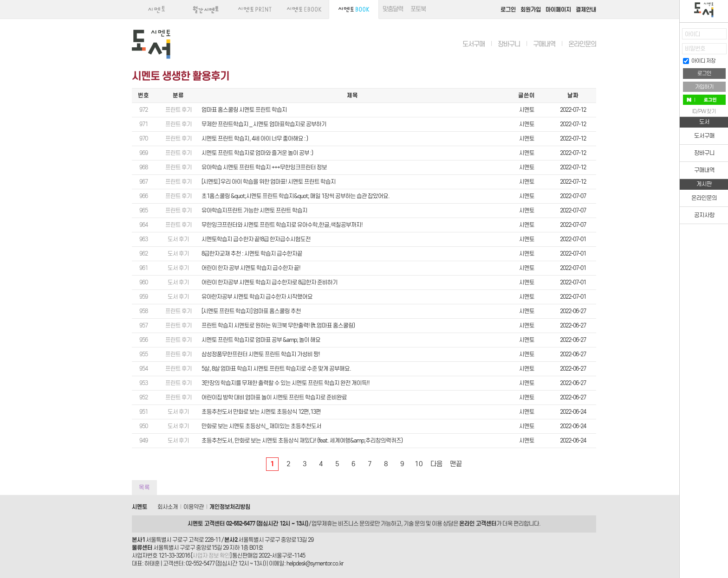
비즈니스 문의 (354, 523)
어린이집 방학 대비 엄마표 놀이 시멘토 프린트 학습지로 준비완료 (274, 397)
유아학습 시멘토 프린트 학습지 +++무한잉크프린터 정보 (264, 167)
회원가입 (531, 10)
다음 (436, 464)
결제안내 (586, 10)
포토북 (418, 9)
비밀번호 (695, 48)
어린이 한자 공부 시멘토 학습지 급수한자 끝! (251, 268)
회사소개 (168, 507)
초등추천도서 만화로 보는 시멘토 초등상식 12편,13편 (261, 412)
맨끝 (456, 464)
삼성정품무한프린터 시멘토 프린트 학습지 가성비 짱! (261, 354)
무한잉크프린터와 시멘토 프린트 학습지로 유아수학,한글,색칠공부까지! (282, 225)
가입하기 (704, 87)
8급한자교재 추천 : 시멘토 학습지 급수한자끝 (252, 254)
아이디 (692, 34)
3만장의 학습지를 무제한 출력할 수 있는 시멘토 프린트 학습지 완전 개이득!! (286, 383)
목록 (144, 487)
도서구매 (474, 44)
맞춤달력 (393, 9)
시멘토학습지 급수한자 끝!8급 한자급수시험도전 (256, 239)
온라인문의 (582, 44)
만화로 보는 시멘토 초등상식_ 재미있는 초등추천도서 (261, 426)
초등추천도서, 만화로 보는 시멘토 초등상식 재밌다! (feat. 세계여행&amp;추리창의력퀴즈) (302, 440)
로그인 (508, 10)
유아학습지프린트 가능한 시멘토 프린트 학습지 (254, 210)
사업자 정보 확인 (211, 556)
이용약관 (194, 507)
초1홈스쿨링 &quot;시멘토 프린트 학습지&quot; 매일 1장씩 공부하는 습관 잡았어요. (296, 196)
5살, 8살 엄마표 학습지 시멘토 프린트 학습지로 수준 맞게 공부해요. (276, 369)
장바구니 (509, 44)
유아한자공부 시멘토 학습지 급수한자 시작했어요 (257, 297)
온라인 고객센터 (478, 523)
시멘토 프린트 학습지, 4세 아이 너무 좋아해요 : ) (255, 138)
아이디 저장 (699, 61)
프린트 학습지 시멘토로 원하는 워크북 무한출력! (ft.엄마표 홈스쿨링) (278, 325)
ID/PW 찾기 (704, 111)
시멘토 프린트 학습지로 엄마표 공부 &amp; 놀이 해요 (261, 340)
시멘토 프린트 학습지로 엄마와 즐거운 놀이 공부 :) (257, 153)
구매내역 (544, 44)
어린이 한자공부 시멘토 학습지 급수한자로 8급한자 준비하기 (270, 282)
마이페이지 (558, 10)
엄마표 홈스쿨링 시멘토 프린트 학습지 (244, 110)
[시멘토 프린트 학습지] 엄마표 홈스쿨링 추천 (251, 311)
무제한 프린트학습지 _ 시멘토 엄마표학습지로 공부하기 (264, 124)
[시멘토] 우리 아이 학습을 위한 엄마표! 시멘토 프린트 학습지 (269, 182)
